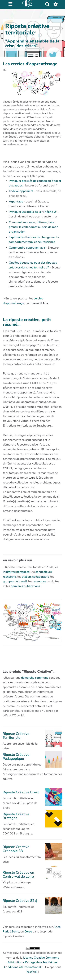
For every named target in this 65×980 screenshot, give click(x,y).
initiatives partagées (16, 572)
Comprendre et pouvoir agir (27, 248)
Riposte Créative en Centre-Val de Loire (18, 874)
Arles (57, 927)
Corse (28, 932)
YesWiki (32, 972)
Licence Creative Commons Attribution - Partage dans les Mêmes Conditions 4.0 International (31, 962)
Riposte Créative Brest (21, 792)
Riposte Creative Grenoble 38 (16, 849)
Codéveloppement (21, 191)
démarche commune (35, 678)
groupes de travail (15, 581)
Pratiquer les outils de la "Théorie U (32, 212)
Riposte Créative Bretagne (16, 816)
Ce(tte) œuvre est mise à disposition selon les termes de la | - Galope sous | (33, 961)
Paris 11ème (11, 932)
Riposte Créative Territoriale (16, 736)
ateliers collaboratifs (35, 577)
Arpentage (16, 202)
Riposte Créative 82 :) (20, 901)
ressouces (39, 581)
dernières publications (25, 586)
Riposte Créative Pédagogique (16, 756)
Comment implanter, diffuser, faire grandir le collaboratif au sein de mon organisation (34, 227)
